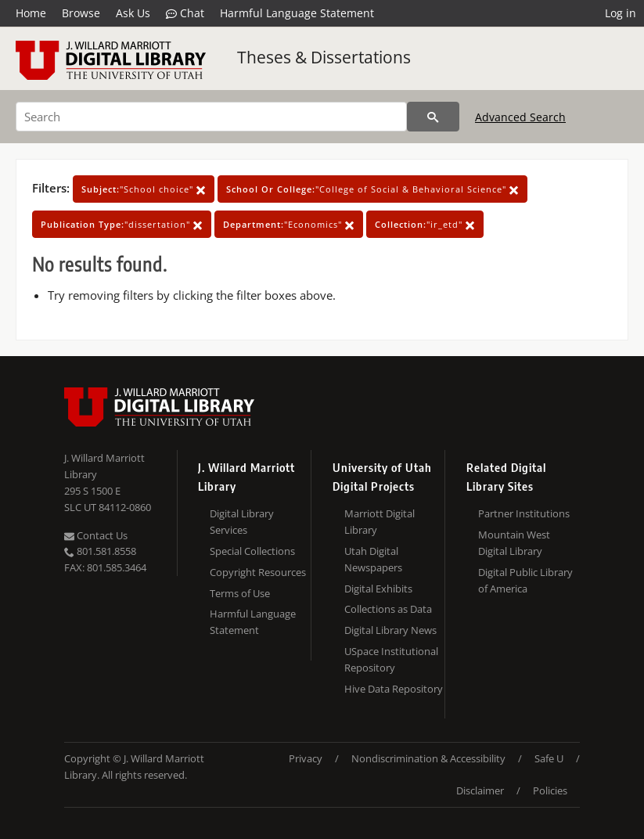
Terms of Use (240, 593)
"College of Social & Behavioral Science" (372, 189)
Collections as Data (388, 609)
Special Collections (252, 551)
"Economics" (289, 224)
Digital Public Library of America (525, 580)
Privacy (306, 758)
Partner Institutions (524, 513)
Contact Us (96, 535)
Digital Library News (390, 630)
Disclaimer (480, 790)
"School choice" (144, 189)
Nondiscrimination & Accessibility (428, 758)
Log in (621, 13)
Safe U (549, 758)
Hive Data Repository (394, 689)
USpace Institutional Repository (391, 659)
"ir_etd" (425, 224)
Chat (185, 13)
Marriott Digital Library (380, 522)
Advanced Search (520, 117)
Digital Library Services (242, 522)
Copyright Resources (258, 572)
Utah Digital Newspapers (373, 559)
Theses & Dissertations (324, 57)
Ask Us (133, 13)
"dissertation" (122, 224)
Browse (81, 13)
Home (31, 13)
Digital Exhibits (378, 589)
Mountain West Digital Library (514, 543)
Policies (550, 790)
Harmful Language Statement (297, 13)
